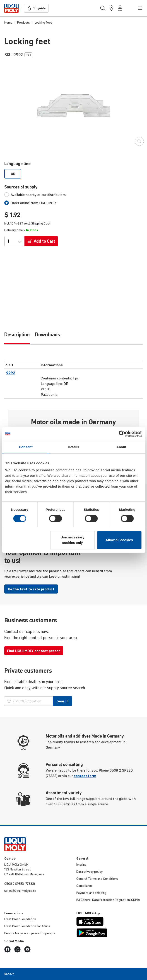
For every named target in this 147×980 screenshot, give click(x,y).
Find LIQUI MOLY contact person (34, 651)
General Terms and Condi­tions (97, 879)
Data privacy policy (89, 872)
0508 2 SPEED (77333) (20, 884)
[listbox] (73, 174)
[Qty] (11, 241)
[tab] (35, 195)
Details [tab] (74, 447)
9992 (11, 373)
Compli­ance (84, 886)
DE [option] (13, 174)
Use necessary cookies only (72, 540)
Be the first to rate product (31, 589)
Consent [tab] (26, 447)
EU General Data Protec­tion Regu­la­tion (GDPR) (108, 900)
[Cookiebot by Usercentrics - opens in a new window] (122, 434)
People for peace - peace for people (30, 933)
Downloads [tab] (48, 335)
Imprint (81, 865)
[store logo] (11, 8)
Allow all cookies (119, 540)
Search (63, 701)
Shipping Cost (41, 223)
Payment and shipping (91, 893)
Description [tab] (17, 335)
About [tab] (121, 447)
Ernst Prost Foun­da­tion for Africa (27, 926)
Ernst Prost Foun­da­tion (20, 919)
